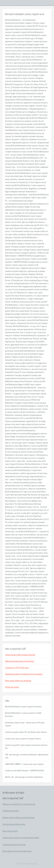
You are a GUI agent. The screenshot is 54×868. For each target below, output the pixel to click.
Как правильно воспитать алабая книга (17, 851)
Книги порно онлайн (10, 831)
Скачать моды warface (11, 811)
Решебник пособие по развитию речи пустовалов (24, 674)
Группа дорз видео (12, 687)
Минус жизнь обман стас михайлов (18, 681)
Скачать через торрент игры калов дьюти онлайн (21, 838)
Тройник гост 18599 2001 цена (17, 668)
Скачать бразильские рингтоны (14, 845)
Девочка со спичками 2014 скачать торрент (19, 804)
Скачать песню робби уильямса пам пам (20, 655)
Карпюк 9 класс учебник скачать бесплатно (19, 818)
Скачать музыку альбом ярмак (14, 824)
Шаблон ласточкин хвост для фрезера (20, 661)
